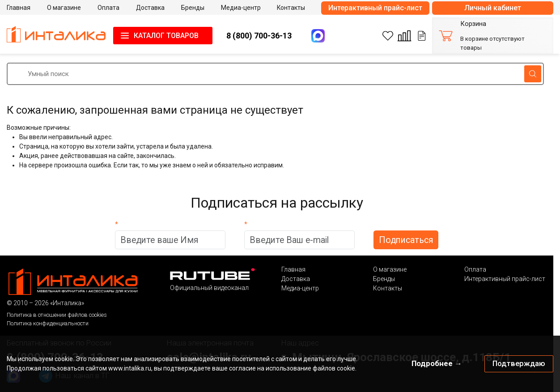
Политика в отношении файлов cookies (57, 315)
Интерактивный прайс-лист (375, 8)
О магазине (390, 269)
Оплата (475, 269)
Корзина (473, 24)
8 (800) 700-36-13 (259, 36)
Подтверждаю (519, 363)
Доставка (296, 279)
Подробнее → (437, 363)
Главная (293, 269)
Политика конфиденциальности (48, 323)
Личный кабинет (493, 8)
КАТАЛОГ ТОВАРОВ (166, 36)
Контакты (388, 288)
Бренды (384, 279)
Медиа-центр (300, 288)
